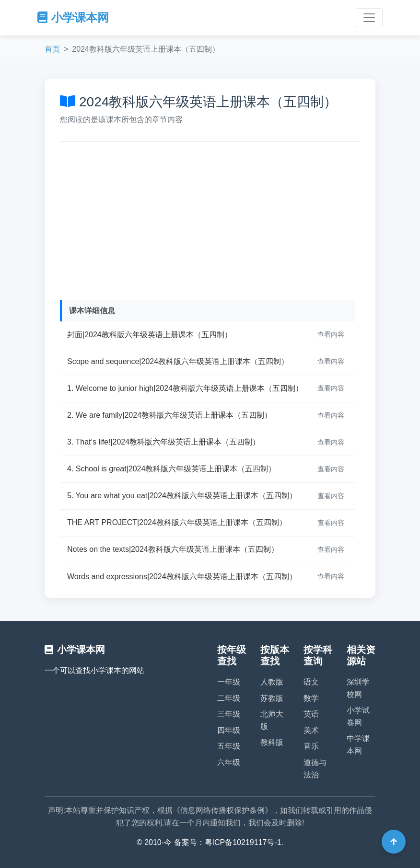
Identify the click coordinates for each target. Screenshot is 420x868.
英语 (311, 714)
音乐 (311, 746)
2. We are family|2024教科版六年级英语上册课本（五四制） (169, 415)
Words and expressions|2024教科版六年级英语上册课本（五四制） (182, 577)
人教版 (272, 682)
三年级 (229, 714)
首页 (52, 49)
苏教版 (272, 698)
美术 (311, 730)
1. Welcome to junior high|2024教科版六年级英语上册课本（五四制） (185, 388)
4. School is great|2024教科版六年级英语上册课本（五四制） (171, 469)
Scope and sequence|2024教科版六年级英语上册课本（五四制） (178, 361)
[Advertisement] (210, 218)
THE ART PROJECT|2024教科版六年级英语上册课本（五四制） (177, 522)
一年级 (229, 682)
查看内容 (331, 334)
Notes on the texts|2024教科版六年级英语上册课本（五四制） (173, 549)
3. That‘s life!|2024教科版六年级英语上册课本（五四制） (163, 442)
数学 (311, 698)
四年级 (229, 730)
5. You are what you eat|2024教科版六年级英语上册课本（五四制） (182, 496)
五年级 (229, 746)
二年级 (229, 698)
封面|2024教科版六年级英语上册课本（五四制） (150, 335)
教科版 (272, 742)
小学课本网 (73, 17)
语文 (311, 682)
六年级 (229, 762)
